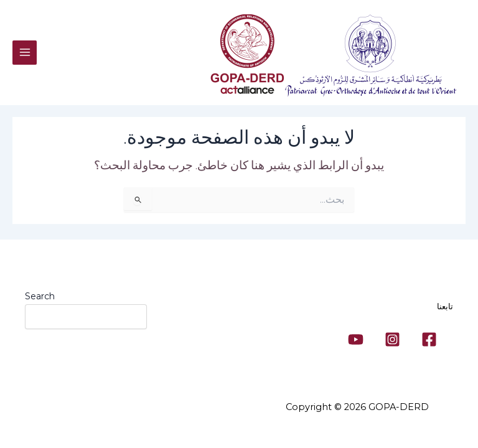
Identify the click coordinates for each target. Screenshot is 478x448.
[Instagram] (392, 339)
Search (40, 296)
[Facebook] (429, 339)
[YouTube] (356, 339)
